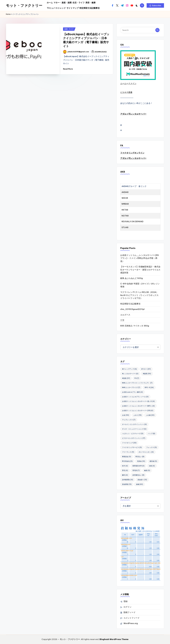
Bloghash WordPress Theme (114, 639)
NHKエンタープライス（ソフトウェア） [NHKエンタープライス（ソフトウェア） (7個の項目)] (137, 383)
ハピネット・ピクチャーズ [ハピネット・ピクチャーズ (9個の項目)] (133, 434)
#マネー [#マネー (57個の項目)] (146, 369)
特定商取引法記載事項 (130, 304)
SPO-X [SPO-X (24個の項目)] (149, 387)
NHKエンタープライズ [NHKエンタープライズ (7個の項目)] (131, 387)
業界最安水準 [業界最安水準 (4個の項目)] (138, 466)
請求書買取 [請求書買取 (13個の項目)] (128, 480)
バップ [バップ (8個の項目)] (151, 434)
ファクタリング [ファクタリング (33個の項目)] (129, 443)
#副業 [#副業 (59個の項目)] (147, 374)
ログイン (127, 607)
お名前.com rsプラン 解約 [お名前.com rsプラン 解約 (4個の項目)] (133, 392)
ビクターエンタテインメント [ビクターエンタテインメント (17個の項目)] (134, 438)
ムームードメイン (128, 83)
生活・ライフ (69, 29)
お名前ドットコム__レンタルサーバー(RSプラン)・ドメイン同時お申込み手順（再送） (139, 258)
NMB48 (125, 204)
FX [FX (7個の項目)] (137, 378)
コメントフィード (132, 618)
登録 (125, 601)
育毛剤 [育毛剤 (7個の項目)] (136, 470)
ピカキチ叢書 (126, 92)
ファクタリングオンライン (132, 153)
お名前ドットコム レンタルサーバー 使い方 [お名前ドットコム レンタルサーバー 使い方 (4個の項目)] (138, 401)
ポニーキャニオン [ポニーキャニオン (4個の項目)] (146, 452)
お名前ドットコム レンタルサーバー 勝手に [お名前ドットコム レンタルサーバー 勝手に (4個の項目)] (138, 406)
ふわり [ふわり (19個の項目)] (138, 415)
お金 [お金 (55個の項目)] (126, 415)
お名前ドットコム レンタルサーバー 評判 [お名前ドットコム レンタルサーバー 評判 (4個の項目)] (138, 410)
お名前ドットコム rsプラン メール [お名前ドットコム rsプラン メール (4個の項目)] (135, 397)
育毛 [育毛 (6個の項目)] (125, 470)
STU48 (125, 227)
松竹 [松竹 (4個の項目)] (125, 466)
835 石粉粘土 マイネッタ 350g (135, 326)
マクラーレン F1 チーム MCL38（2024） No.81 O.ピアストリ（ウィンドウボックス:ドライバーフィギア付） (140, 295)
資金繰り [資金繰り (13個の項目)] (142, 480)
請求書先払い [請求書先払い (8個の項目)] (138, 475)
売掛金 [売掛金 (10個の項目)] (141, 461)
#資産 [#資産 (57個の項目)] (126, 378)
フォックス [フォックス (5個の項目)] (152, 447)
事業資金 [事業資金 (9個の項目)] (127, 457)
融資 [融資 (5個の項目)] (147, 470)
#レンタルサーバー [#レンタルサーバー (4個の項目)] (130, 374)
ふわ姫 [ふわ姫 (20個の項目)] (150, 415)
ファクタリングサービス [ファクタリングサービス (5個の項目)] (132, 447)
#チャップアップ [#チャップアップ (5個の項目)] (129, 369)
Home (8, 14)
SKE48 (125, 198)
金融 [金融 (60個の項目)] (139, 484)
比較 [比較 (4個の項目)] (152, 466)
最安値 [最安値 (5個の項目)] (153, 461)
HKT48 (125, 210)
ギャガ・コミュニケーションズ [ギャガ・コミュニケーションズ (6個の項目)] (134, 429)
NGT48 (125, 216)
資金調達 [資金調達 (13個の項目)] (127, 484)
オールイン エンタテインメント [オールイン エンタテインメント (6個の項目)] (134, 424)
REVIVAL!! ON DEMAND (133, 221)
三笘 (122, 320)
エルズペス (125, 315)
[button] (155, 5)
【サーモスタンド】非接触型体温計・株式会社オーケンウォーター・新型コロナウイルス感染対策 (140, 270)
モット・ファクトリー (24, 5)
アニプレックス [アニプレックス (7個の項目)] (129, 420)
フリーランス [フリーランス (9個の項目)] (128, 452)
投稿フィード (130, 612)
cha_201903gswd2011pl (132, 309)
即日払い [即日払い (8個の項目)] (140, 457)
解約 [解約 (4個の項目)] (125, 475)
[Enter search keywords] (140, 30)
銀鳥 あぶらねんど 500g (132, 278)
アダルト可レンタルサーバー (133, 114)
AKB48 (125, 192)
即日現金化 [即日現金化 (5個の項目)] (127, 461)
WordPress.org (131, 623)
